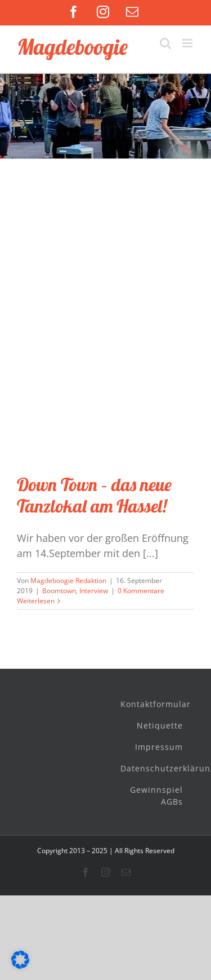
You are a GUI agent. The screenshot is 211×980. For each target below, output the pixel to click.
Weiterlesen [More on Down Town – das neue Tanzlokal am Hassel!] (36, 601)
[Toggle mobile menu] (188, 43)
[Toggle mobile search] (165, 43)
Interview (94, 591)
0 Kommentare (141, 591)
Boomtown (59, 591)
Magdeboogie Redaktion (68, 581)
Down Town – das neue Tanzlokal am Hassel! (94, 495)
